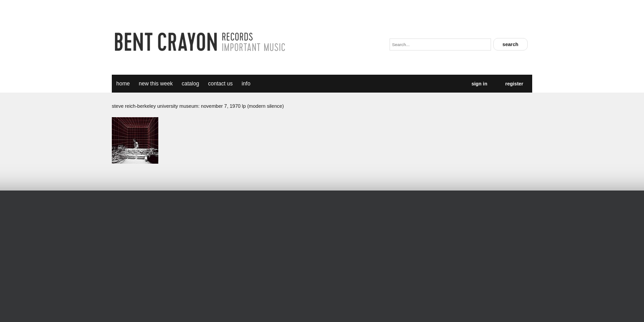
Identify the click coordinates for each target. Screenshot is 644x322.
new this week (156, 84)
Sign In (479, 84)
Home (123, 84)
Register (514, 84)
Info (246, 84)
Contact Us (220, 84)
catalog (190, 84)
